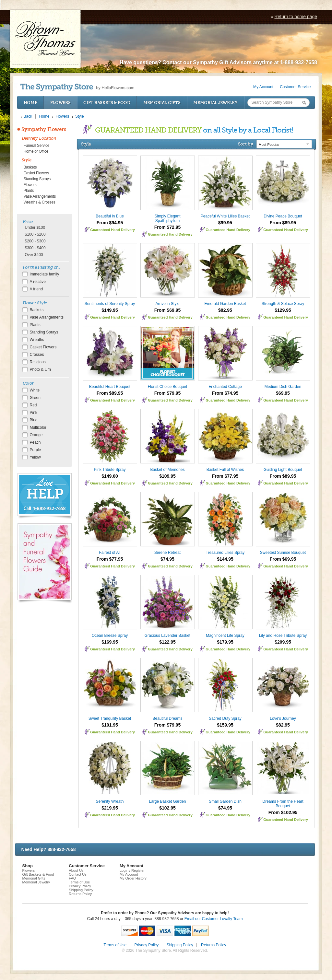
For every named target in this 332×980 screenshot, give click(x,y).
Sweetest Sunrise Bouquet (283, 553)
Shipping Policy (81, 890)
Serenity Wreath (110, 801)
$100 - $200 (35, 234)
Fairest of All (110, 553)
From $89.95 (283, 223)
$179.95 (225, 642)
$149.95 (110, 310)
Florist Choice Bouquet (167, 387)
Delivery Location (39, 138)
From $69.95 (168, 310)
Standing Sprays (37, 179)
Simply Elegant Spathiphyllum (167, 218)
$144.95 (225, 559)
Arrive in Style (167, 304)
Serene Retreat (167, 553)
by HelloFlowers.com (77, 87)
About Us (76, 870)
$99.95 (225, 223)
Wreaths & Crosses (40, 202)
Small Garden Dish (225, 801)
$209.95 (283, 642)
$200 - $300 (35, 241)
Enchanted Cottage (225, 387)
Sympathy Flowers (44, 129)
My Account (263, 87)
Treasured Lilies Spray (225, 553)
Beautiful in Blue (110, 216)
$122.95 (167, 642)
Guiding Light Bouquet (283, 470)
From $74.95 (225, 393)
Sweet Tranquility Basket (110, 718)
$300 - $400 (35, 248)
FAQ (72, 878)
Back (28, 116)
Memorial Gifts (162, 103)
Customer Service (295, 87)
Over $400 (34, 255)
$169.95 (110, 642)
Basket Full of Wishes (225, 470)
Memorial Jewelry (215, 103)
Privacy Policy (80, 886)
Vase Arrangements (40, 196)
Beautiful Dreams (167, 718)
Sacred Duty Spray (225, 718)
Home (30, 103)
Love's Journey (283, 718)
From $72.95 (168, 227)
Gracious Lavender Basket (167, 636)
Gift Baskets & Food (107, 103)
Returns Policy (80, 894)
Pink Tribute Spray (110, 470)
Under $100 (35, 227)
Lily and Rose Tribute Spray (283, 636)
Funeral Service (37, 146)
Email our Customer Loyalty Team (214, 919)
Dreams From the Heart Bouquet (283, 804)
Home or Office (36, 151)
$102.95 (167, 808)
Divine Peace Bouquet (283, 216)
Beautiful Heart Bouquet (110, 387)
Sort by (246, 144)
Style (27, 160)
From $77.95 (225, 476)
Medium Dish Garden (283, 387)
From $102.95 (283, 812)
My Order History (133, 878)
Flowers (60, 103)
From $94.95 (110, 223)
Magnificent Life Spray (225, 636)
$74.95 (167, 559)
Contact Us (77, 874)
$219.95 (110, 808)
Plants (29, 191)
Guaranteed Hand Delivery (113, 230)
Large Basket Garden (167, 801)
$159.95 (225, 725)
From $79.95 (168, 393)
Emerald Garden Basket (225, 304)
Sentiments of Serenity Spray (110, 304)
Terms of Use (79, 882)
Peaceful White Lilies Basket (225, 216)
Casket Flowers (36, 173)
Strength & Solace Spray (283, 304)
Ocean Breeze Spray (110, 636)
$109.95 (167, 476)
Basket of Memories (167, 470)
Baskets (30, 167)
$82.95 (225, 310)
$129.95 (283, 310)
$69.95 (283, 393)
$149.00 (110, 476)
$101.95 (110, 725)
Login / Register (132, 870)
